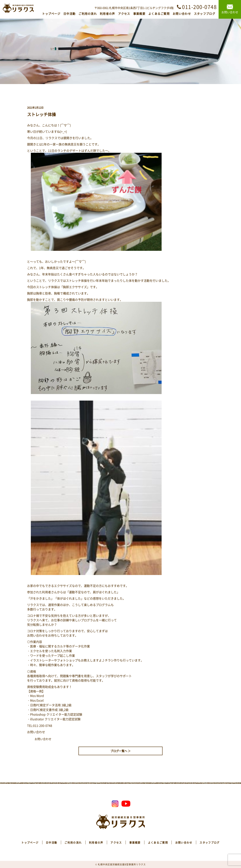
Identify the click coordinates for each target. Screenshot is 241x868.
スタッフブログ (205, 14)
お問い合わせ (182, 14)
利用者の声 (107, 14)
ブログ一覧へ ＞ (120, 751)
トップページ (51, 14)
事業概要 (139, 14)
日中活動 (69, 14)
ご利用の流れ (88, 14)
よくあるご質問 (159, 14)
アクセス (124, 14)
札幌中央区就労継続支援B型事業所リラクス (122, 864)
